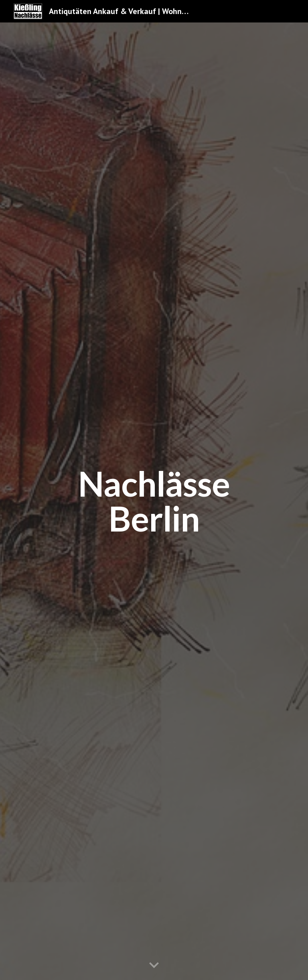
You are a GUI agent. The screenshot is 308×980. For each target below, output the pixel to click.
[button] (154, 966)
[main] (154, 501)
